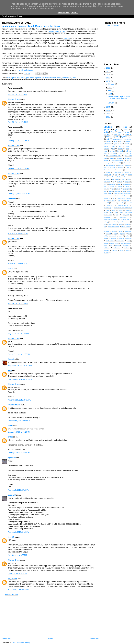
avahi (106, 132)
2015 (108, 71)
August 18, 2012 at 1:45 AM (18, 334)
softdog (106, 236)
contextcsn (117, 172)
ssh (117, 137)
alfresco (129, 139)
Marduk (11, 359)
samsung (106, 231)
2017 (108, 68)
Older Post (94, 639)
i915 (128, 191)
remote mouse (47, 78)
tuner (128, 241)
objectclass (107, 217)
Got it (74, 13)
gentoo (107, 129)
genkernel (112, 184)
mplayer (106, 149)
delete (123, 175)
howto (127, 132)
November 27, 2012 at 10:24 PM (20, 379)
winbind (127, 248)
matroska (121, 203)
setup (120, 231)
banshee (121, 168)
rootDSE (119, 229)
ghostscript (126, 184)
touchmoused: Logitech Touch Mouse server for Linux (31, 26)
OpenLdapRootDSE (117, 160)
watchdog (107, 248)
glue (105, 186)
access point (107, 163)
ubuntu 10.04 (114, 243)
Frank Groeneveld (113, 26)
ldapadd (127, 196)
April (110, 94)
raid (114, 224)
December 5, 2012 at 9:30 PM (19, 421)
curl (116, 175)
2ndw (120, 153)
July (110, 87)
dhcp (113, 177)
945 (131, 153)
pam (112, 222)
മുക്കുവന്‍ (12, 458)
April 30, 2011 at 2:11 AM (17, 94)
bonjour (108, 141)
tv (131, 137)
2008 (108, 114)
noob (105, 212)
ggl (119, 184)
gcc (121, 141)
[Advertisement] (50, 617)
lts (104, 201)
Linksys (127, 158)
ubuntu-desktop (125, 243)
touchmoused (67, 78)
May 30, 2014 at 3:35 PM (17, 555)
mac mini (126, 201)
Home (50, 639)
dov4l (130, 177)
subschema (113, 238)
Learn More (64, 13)
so (129, 234)
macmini (106, 203)
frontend (120, 182)
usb (108, 139)
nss (116, 212)
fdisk (123, 179)
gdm (105, 184)
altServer (121, 165)
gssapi (118, 189)
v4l (111, 246)
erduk (10, 426)
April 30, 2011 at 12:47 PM (18, 122)
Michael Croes (14, 99)
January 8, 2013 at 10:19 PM (19, 453)
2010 (108, 107)
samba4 (109, 137)
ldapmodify (107, 198)
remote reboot (108, 229)
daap (116, 141)
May (110, 91)
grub (117, 129)
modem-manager (123, 205)
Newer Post (6, 639)
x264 (122, 250)
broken (112, 170)
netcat (128, 210)
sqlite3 (128, 236)
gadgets (127, 182)
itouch (127, 144)
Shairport (67, 38)
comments (129, 170)
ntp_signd (126, 215)
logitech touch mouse (18, 78)
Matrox (106, 160)
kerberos (107, 134)
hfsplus (111, 191)
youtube (106, 253)
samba (127, 229)
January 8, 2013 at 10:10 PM (19, 432)
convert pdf (107, 175)
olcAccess (123, 217)
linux (9, 78)
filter (128, 179)
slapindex (123, 234)
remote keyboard (35, 78)
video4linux (126, 246)
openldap (128, 134)
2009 (108, 110)
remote (120, 149)
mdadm (110, 205)
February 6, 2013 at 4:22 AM (19, 532)
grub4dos (106, 189)
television (129, 238)
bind (128, 168)
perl (28, 78)
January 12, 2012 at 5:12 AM (19, 168)
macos (113, 203)
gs (113, 189)
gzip (105, 191)
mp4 (107, 210)
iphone (117, 194)
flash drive (107, 182)
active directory (118, 139)
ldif (120, 146)
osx (113, 149)
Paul (10, 370)
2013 (108, 75)
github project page (26, 70)
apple (128, 165)
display (119, 177)
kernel (106, 196)
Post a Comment (11, 595)
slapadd (108, 234)
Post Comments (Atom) (21, 643)
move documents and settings (123, 208)
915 (126, 153)
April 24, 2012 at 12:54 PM (18, 303)
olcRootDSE (125, 220)
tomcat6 (120, 151)
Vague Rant (13, 578)
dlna (125, 177)
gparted (112, 186)
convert (127, 172)
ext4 (118, 179)
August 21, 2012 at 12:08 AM (19, 354)
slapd (115, 234)
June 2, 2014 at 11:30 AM (18, 574)
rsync (128, 149)
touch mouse (57, 78)
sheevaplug (128, 231)
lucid (127, 146)
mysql (114, 210)
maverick (129, 203)
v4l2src (117, 246)
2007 (108, 117)
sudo (105, 151)
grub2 (128, 186)
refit (105, 227)
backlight (112, 168)
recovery (127, 224)
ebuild (108, 179)
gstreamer (107, 144)
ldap (114, 146)
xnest (128, 250)
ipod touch (118, 144)
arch (105, 168)
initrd (105, 194)
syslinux (124, 137)
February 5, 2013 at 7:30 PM (19, 490)
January (112, 103)
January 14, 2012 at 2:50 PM (19, 194)
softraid (114, 236)
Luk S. (11, 269)
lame (119, 196)
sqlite (121, 236)
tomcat (112, 151)
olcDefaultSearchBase (110, 220)
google (127, 141)
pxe (110, 224)
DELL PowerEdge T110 (114, 156)
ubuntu (108, 127)
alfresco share (128, 163)
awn (126, 129)
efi (113, 179)
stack (105, 238)
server (114, 231)
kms (112, 196)
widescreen (117, 248)
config (108, 172)
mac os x (117, 134)
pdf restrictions (125, 222)
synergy (121, 238)
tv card (106, 243)
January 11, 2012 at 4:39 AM (19, 141)
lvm (119, 201)
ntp (117, 215)
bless (105, 170)
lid (114, 198)
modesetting (107, 208)
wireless (114, 250)
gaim (119, 132)
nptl (111, 212)
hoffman (118, 191)
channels (120, 170)
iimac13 (11, 537)
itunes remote (125, 194)
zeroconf (113, 153)
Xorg (128, 160)
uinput (74, 78)
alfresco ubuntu (111, 165)
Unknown (12, 199)
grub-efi (120, 186)
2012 (108, 78)
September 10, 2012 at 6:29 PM (20, 366)
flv (114, 182)
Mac (113, 132)
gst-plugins (126, 189)
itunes (106, 146)
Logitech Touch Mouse (56, 31)
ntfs (121, 212)
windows (106, 250)
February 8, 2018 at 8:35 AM (19, 590)
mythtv (121, 210)
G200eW (119, 158)
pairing (106, 222)
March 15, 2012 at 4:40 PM (18, 264)
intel (111, 194)
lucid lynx (112, 201)
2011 (108, 81)
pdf (117, 222)
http (124, 191)
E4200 (112, 158)
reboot (120, 224)
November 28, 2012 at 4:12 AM (20, 400)
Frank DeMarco (14, 405)
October (112, 84)
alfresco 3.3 (117, 163)
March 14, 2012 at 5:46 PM (18, 234)
